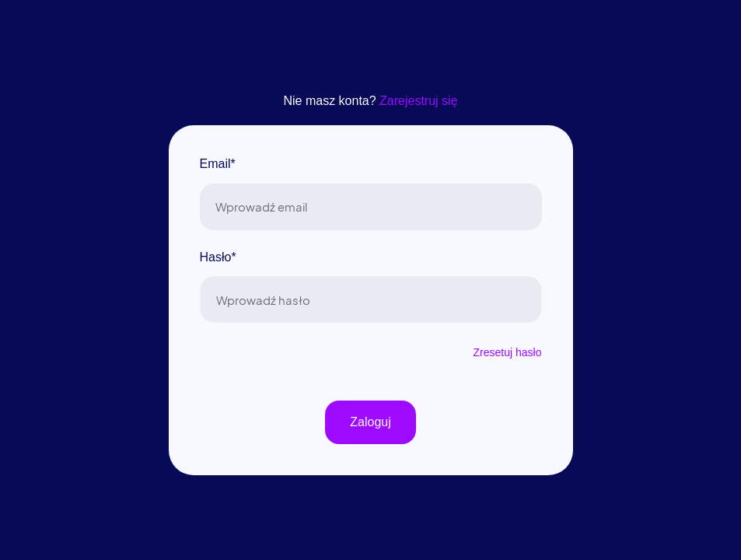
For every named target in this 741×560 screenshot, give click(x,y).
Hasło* (218, 257)
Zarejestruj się (418, 101)
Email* (218, 164)
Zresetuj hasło (508, 352)
